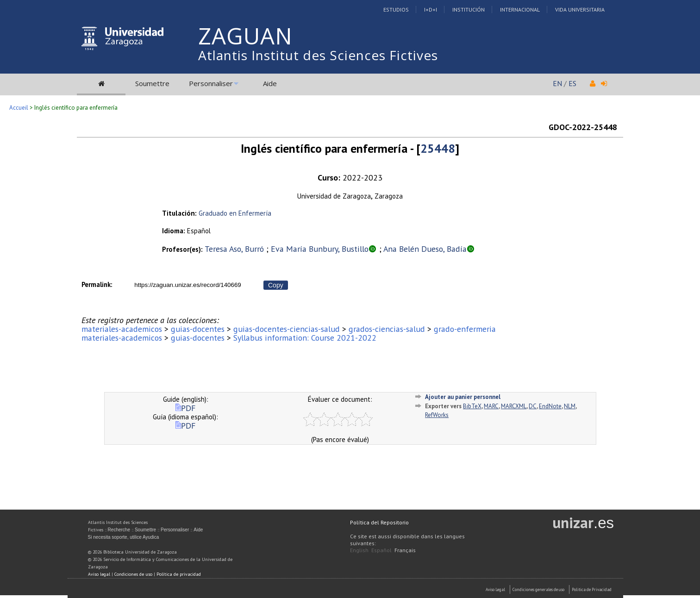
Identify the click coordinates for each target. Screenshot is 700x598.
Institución (469, 9)
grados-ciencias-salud (387, 329)
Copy (276, 285)
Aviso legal (99, 574)
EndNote (550, 406)
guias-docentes (198, 329)
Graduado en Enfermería (235, 213)
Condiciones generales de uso (538, 589)
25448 (438, 148)
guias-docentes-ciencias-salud (287, 329)
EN (557, 83)
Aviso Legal (495, 589)
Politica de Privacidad (592, 589)
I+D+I (431, 9)
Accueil (19, 108)
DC (533, 406)
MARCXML (514, 406)
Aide (270, 83)
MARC (491, 406)
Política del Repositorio (379, 522)
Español (381, 550)
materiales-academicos (122, 329)
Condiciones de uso (133, 574)
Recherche (119, 530)
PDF (185, 408)
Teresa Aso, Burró (234, 249)
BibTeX (472, 406)
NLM (570, 406)
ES (572, 83)
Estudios (396, 9)
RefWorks (437, 415)
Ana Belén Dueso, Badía (425, 249)
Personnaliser (211, 83)
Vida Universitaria (580, 9)
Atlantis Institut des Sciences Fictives (318, 55)
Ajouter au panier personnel (463, 397)
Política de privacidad (179, 574)
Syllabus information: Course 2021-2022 (305, 338)
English (359, 550)
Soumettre (152, 83)
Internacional (520, 9)
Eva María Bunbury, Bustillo (320, 249)
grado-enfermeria (465, 329)
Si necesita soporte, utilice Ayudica (124, 537)
